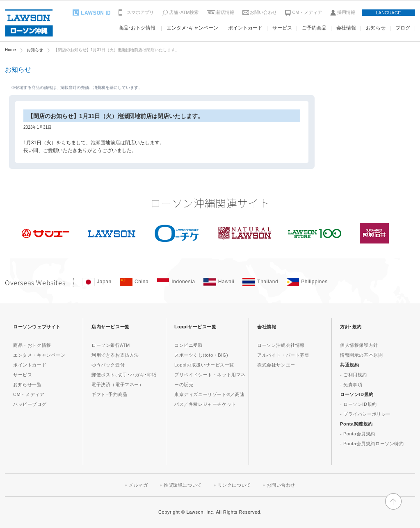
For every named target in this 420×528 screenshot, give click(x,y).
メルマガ (138, 485)
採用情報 (346, 12)
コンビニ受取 (189, 345)
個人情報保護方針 (359, 345)
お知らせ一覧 (27, 385)
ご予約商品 (314, 28)
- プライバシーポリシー (365, 414)
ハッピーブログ (30, 404)
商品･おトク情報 (137, 28)
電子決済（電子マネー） (118, 385)
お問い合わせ (263, 12)
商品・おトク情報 (32, 345)
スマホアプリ (140, 12)
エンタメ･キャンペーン (192, 28)
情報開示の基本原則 (361, 355)
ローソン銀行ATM (111, 345)
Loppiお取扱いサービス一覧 (204, 365)
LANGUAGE (388, 13)
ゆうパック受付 (108, 365)
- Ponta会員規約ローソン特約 (372, 444)
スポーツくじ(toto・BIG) (201, 355)
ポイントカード (245, 28)
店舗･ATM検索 (184, 12)
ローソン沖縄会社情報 (281, 345)
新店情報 (225, 12)
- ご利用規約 (354, 375)
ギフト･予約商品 (110, 394)
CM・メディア (307, 12)
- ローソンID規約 (358, 404)
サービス (282, 28)
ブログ (403, 28)
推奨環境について (183, 485)
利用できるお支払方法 (115, 355)
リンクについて (234, 485)
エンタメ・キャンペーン (39, 355)
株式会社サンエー (276, 365)
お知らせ (376, 28)
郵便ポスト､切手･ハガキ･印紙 (124, 375)
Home (10, 50)
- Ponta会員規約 (358, 434)
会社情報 (346, 28)
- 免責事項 (351, 385)
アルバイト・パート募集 (283, 355)
